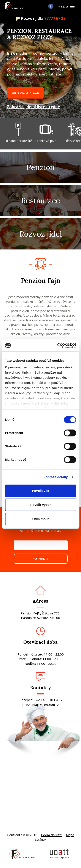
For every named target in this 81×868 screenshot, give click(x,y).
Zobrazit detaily (56, 477)
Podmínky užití (52, 835)
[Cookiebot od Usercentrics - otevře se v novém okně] (58, 345)
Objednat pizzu (25, 92)
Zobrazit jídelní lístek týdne (33, 107)
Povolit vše (40, 491)
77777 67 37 (55, 18)
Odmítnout (41, 519)
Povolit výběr (40, 505)
